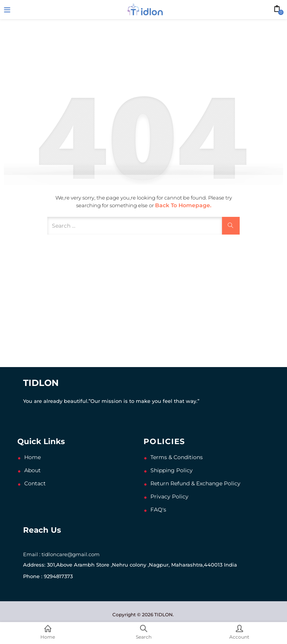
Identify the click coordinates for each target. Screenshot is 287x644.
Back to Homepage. (183, 205)
